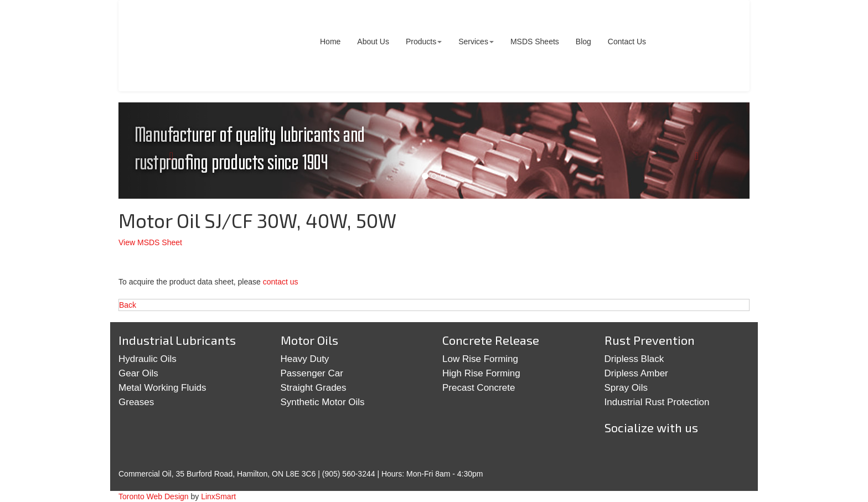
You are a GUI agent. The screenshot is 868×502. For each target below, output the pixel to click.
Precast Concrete (479, 388)
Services (476, 42)
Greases (136, 402)
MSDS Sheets (535, 42)
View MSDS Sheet (150, 242)
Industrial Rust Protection (657, 402)
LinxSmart (218, 496)
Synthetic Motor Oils (323, 402)
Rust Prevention (650, 340)
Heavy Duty (305, 359)
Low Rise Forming (480, 359)
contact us (281, 282)
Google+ (653, 454)
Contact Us (627, 42)
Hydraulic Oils (148, 359)
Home (330, 42)
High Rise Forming (481, 373)
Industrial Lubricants (177, 340)
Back (128, 305)
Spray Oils (626, 388)
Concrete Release (491, 340)
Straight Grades (314, 388)
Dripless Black (634, 359)
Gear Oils (138, 373)
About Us (373, 42)
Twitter (619, 454)
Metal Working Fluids (162, 388)
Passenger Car (312, 373)
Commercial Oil (204, 46)
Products (424, 42)
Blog (583, 42)
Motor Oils (309, 340)
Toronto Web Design (154, 496)
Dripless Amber (636, 373)
